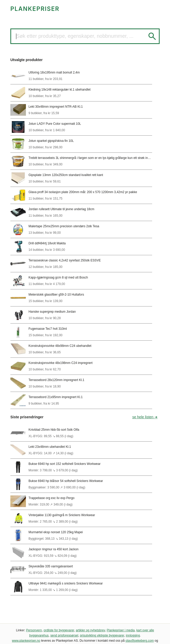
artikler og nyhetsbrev (90, 630)
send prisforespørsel (64, 635)
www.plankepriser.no (26, 641)
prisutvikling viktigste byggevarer (102, 635)
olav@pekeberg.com (140, 641)
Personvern (34, 630)
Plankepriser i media (121, 630)
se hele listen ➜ (145, 417)
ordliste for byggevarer (59, 630)
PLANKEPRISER (35, 9)
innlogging (133, 635)
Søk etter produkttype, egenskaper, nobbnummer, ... (75, 36)
